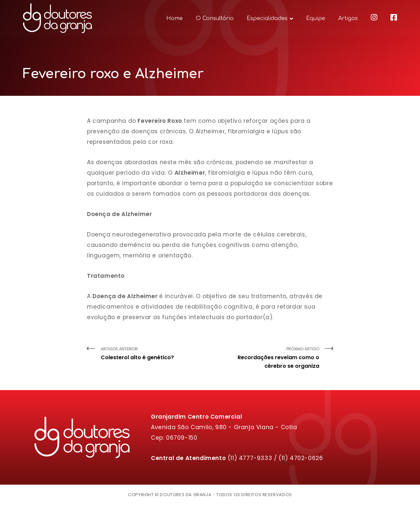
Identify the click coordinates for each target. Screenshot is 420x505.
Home (175, 18)
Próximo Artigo (267, 358)
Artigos (348, 18)
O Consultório (215, 18)
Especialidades (267, 18)
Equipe (316, 18)
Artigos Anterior (153, 354)
